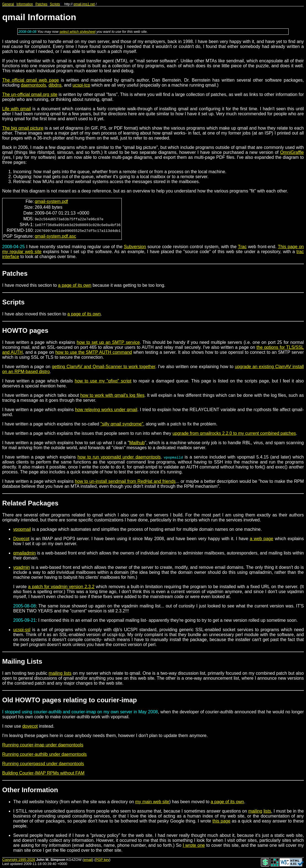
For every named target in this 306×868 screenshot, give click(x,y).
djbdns (55, 85)
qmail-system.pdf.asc (55, 236)
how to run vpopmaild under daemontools (119, 457)
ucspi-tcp (81, 85)
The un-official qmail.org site (30, 94)
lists (267, 811)
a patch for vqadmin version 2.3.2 (61, 587)
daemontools (34, 85)
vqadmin (21, 567)
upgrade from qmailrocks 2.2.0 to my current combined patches (234, 433)
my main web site (152, 802)
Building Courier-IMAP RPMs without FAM (43, 773)
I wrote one (194, 845)
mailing (255, 811)
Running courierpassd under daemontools (43, 764)
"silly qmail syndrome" (122, 424)
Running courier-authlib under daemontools (44, 754)
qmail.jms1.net (84, 4)
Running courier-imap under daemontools (43, 745)
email (88, 860)
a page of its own (75, 285)
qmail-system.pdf (51, 201)
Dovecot (21, 539)
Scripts (55, 4)
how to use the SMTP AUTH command (94, 352)
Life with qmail (17, 109)
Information (25, 4)
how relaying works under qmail (106, 410)
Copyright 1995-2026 (19, 860)
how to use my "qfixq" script (103, 381)
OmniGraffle (292, 152)
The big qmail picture (23, 128)
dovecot (30, 726)
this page (221, 821)
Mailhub (137, 443)
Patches (41, 4)
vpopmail (22, 529)
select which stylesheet (78, 32)
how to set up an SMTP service (108, 342)
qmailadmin (25, 553)
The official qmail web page (31, 80)
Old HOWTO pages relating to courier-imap (70, 700)
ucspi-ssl (22, 630)
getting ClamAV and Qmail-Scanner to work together (104, 367)
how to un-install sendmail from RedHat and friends (125, 481)
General (8, 4)
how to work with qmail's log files (112, 395)
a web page (262, 539)
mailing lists (60, 673)
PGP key (102, 860)
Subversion (135, 247)
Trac (242, 247)
